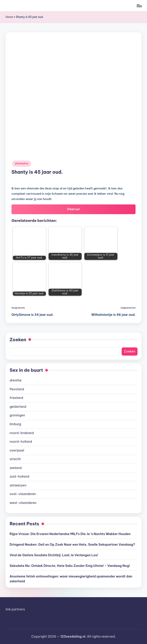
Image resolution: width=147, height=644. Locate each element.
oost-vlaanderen (23, 494)
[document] (73, 442)
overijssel (17, 450)
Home (9, 17)
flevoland (17, 389)
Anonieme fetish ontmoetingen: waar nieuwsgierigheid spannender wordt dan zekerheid (71, 579)
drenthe (15, 380)
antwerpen (18, 485)
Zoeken (18, 340)
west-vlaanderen (23, 503)
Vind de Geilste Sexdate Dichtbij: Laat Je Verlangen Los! (54, 555)
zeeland (16, 468)
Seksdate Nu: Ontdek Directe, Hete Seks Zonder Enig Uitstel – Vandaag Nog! (70, 566)
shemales (22, 163)
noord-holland (21, 442)
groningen (17, 415)
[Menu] (139, 6)
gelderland (18, 407)
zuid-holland (19, 476)
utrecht (15, 459)
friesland (16, 398)
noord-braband (22, 433)
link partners (15, 609)
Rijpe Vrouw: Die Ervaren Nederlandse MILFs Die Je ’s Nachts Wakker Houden (70, 534)
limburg (15, 424)
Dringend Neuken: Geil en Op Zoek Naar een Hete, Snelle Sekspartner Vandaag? (72, 545)
